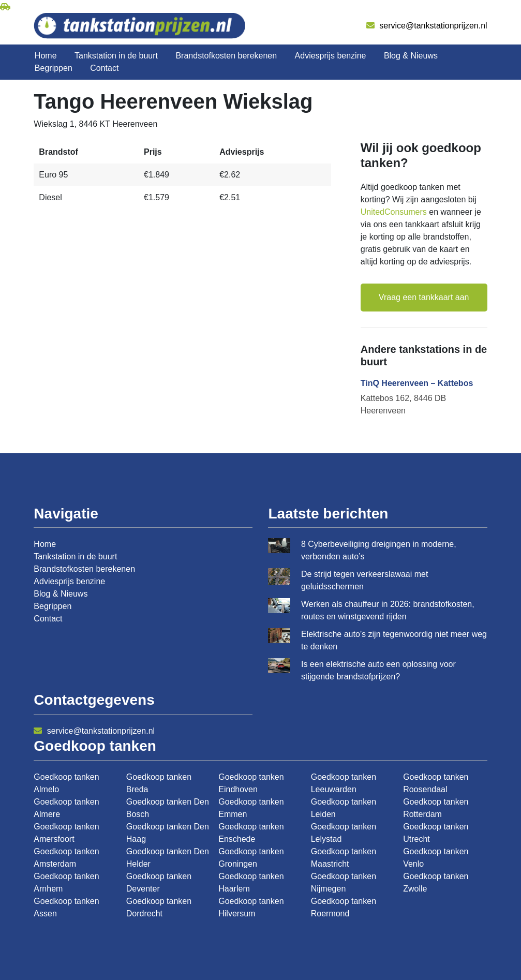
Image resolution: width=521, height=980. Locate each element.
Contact (104, 68)
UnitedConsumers (394, 212)
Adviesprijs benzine (331, 56)
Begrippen (54, 68)
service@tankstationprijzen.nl (427, 26)
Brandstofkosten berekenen (226, 56)
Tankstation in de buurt (116, 56)
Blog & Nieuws (411, 56)
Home (46, 56)
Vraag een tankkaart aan (424, 297)
